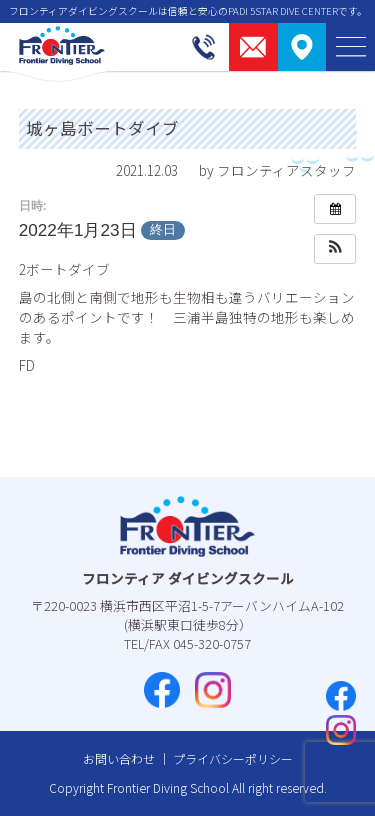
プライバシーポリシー (233, 758)
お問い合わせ (119, 758)
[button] (335, 249)
